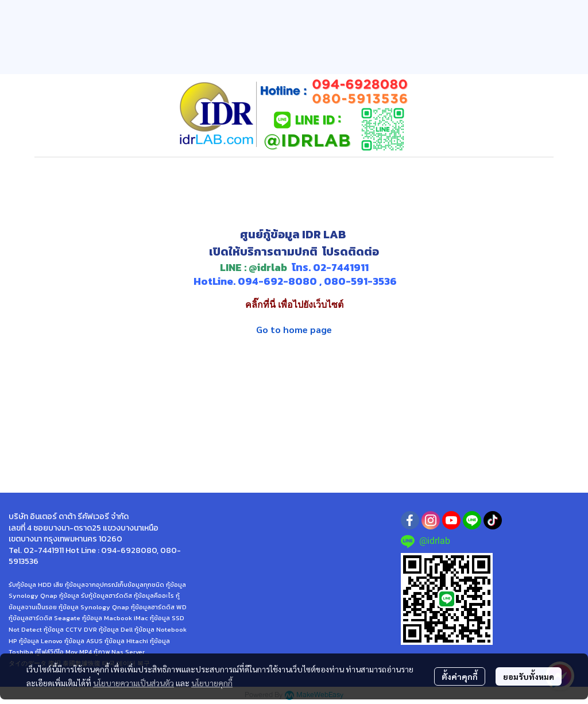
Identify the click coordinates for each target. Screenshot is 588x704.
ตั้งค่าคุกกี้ (460, 676)
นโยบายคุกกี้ (212, 683)
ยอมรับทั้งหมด (529, 676)
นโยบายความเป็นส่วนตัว (134, 683)
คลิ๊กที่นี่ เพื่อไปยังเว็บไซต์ (294, 305)
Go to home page (294, 329)
